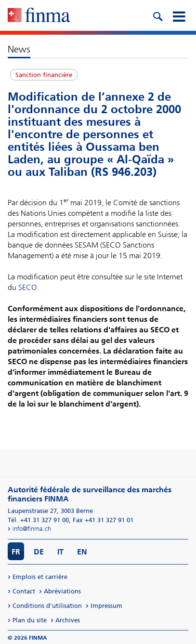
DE (39, 552)
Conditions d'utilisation (47, 606)
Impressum (106, 606)
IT (60, 552)
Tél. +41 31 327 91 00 (38, 520)
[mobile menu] (179, 15)
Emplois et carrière (40, 577)
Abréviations (62, 591)
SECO (28, 287)
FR (16, 552)
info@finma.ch (32, 529)
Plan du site (30, 620)
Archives (68, 620)
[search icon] (157, 15)
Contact (24, 591)
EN (82, 552)
